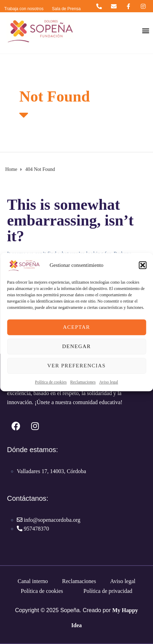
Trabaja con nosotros (24, 9)
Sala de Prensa (66, 9)
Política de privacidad (108, 591)
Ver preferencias (76, 366)
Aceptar (77, 327)
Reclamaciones (83, 382)
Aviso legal (109, 382)
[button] (142, 265)
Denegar (76, 346)
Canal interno (33, 581)
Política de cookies (51, 382)
